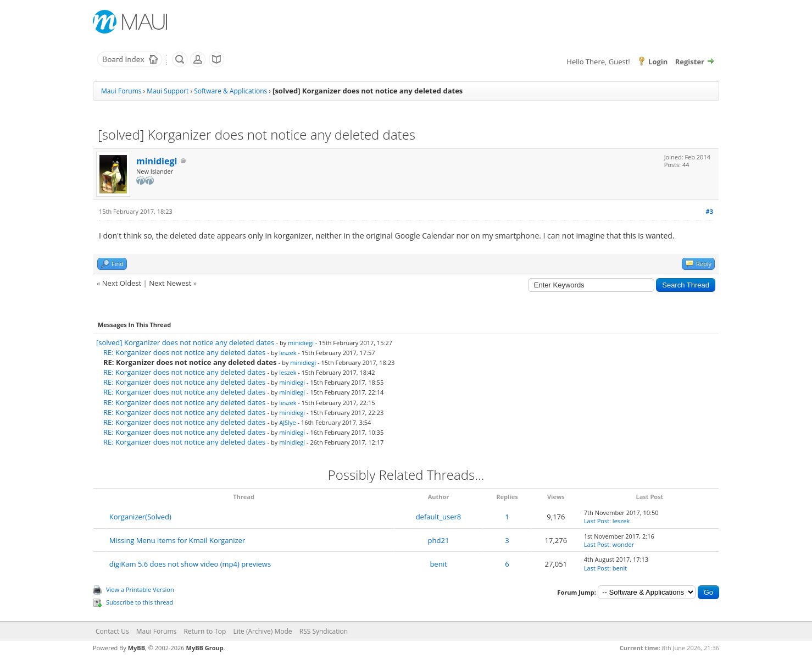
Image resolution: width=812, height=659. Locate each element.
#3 (710, 211)
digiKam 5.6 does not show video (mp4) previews (190, 564)
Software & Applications (230, 91)
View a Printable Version (140, 589)
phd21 (439, 540)
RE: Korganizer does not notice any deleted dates (184, 352)
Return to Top (205, 631)
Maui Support (168, 91)
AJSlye (287, 422)
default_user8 (439, 517)
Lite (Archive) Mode (263, 631)
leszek (288, 353)
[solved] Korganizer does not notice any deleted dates (185, 342)
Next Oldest (122, 283)
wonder (623, 544)
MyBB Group (205, 648)
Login (658, 62)
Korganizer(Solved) (140, 517)
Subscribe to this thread (140, 602)
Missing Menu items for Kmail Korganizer (177, 540)
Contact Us (112, 631)
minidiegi (157, 161)
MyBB (137, 648)
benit (438, 564)
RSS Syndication (324, 631)
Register (690, 62)
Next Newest (170, 283)
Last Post (597, 521)
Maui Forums (121, 91)
